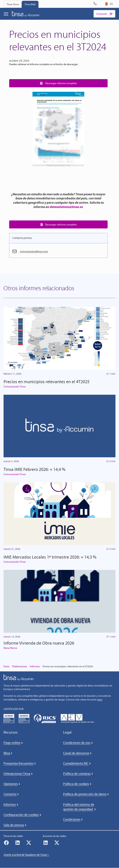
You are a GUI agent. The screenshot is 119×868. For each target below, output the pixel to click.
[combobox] (109, 4)
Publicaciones (20, 667)
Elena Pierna (10, 648)
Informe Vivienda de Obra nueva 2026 (39, 643)
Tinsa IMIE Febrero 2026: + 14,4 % (34, 469)
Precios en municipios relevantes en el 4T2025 (47, 382)
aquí (100, 700)
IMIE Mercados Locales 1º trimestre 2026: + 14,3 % (50, 557)
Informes (35, 667)
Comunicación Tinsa (15, 387)
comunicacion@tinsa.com (35, 251)
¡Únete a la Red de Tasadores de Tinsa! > (26, 855)
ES (109, 4)
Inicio (6, 667)
